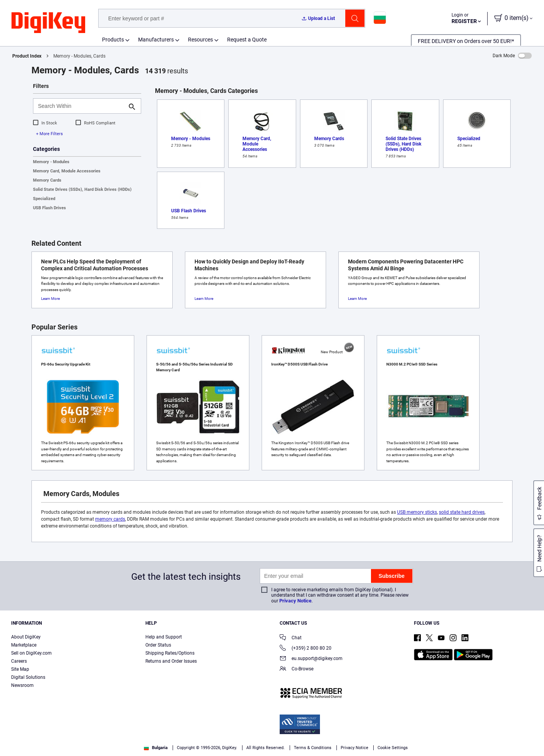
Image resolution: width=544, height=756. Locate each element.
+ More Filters (49, 134)
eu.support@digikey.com (311, 659)
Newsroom (22, 685)
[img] (48, 23)
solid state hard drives (462, 512)
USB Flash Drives (49, 208)
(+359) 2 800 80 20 (306, 649)
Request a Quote (247, 40)
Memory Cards (47, 180)
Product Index (27, 56)
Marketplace (24, 645)
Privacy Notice (295, 601)
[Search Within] (81, 106)
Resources (200, 40)
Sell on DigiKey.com (31, 653)
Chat (291, 638)
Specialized (44, 199)
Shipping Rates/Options (170, 653)
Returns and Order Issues (171, 661)
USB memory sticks (417, 512)
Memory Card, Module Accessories (67, 171)
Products (113, 40)
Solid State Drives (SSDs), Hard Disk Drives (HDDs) (82, 189)
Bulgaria (156, 748)
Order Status (158, 645)
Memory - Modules (51, 162)
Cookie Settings (393, 748)
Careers (19, 661)
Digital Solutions (28, 677)
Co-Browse (297, 669)
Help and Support (164, 637)
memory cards (110, 519)
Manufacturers (156, 40)
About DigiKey (26, 637)
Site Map (20, 669)
